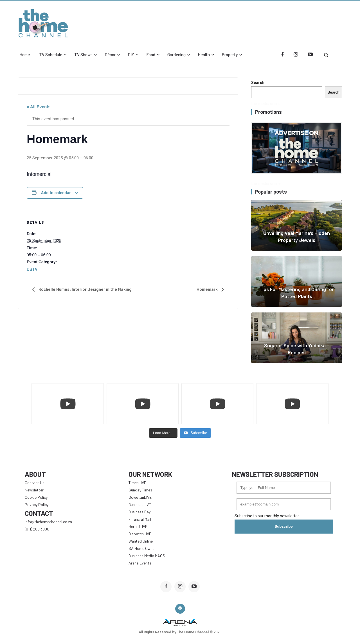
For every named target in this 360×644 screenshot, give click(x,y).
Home (25, 55)
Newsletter (34, 490)
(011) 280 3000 (37, 529)
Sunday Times (140, 490)
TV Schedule (51, 55)
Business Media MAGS (147, 556)
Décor (110, 55)
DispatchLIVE (140, 534)
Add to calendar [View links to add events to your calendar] (56, 193)
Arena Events (140, 563)
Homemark (208, 289)
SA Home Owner (142, 548)
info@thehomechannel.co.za (48, 522)
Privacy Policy (37, 504)
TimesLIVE (137, 483)
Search (258, 83)
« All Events (39, 107)
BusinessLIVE (140, 504)
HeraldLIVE (138, 526)
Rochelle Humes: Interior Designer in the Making (85, 289)
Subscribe (283, 526)
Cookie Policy (36, 497)
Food (151, 55)
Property (230, 55)
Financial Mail (140, 519)
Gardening (176, 55)
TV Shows (83, 55)
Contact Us (35, 483)
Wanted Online (141, 541)
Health (204, 55)
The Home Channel (193, 632)
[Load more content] (163, 433)
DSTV (32, 269)
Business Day (139, 512)
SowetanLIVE (140, 497)
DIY (131, 55)
